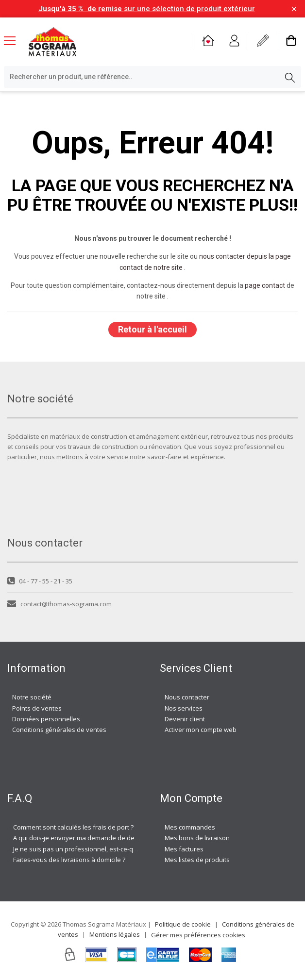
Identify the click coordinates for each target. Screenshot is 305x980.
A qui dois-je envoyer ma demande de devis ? (80, 838)
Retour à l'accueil (152, 329)
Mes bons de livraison (197, 838)
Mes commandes (190, 827)
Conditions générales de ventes (59, 730)
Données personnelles (46, 719)
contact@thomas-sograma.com (59, 604)
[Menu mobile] (14, 40)
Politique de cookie (183, 924)
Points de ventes (37, 708)
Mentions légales (115, 934)
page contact (265, 285)
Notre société (32, 697)
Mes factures (184, 849)
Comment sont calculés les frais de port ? (73, 827)
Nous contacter (187, 697)
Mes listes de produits (197, 860)
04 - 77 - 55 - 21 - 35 (40, 581)
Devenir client (185, 719)
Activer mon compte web (201, 730)
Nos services (184, 708)
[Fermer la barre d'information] (294, 9)
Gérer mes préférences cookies (198, 935)
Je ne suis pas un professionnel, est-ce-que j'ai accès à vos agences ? (115, 849)
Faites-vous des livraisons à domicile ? (69, 860)
